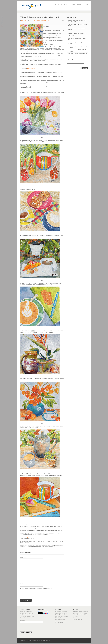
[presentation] (32, 594)
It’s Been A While (71, 36)
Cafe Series (36, 20)
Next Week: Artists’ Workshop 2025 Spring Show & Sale (77, 29)
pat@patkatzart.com (31, 69)
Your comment (23, 557)
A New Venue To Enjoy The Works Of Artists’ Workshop (77, 25)
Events (79, 5)
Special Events (46, 20)
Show (60, 5)
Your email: (23, 620)
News (41, 20)
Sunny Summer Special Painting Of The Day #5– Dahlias (77, 47)
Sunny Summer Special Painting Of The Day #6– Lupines (77, 43)
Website (22, 583)
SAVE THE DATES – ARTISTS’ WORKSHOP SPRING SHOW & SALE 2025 (77, 33)
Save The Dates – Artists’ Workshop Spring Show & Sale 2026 (77, 21)
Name (22, 573)
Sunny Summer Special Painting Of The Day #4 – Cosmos (77, 51)
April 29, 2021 (24, 20)
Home (54, 5)
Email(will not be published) (26, 578)
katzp (30, 20)
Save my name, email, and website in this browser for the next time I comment (38, 588)
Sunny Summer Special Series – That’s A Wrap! (77, 39)
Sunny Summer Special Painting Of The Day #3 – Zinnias (77, 54)
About (86, 5)
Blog (66, 5)
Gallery (72, 5)
